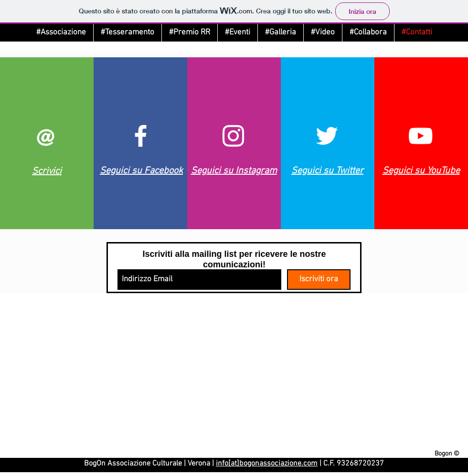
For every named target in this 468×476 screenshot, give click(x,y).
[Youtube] (420, 136)
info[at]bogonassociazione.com (267, 464)
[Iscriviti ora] (319, 280)
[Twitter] (327, 136)
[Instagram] (233, 136)
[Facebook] (141, 136)
